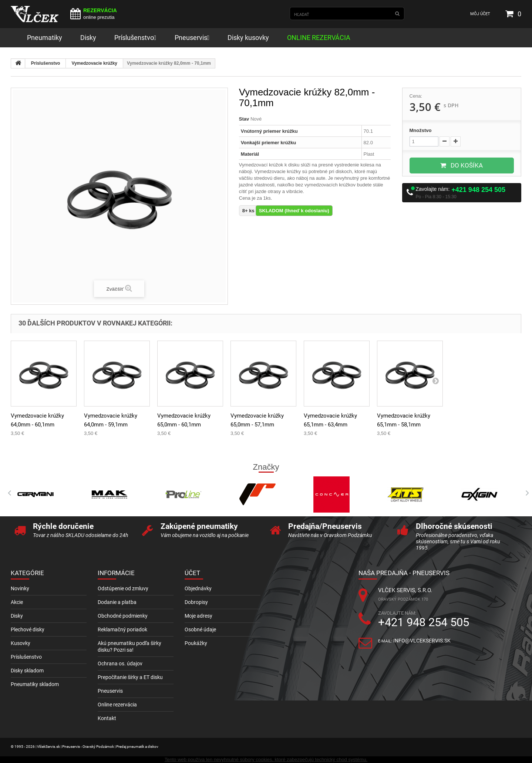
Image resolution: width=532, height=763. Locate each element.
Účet (192, 573)
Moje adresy (198, 616)
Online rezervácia (117, 705)
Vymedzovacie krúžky (94, 63)
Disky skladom (27, 671)
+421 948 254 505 (478, 190)
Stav (244, 119)
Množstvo (421, 130)
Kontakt (107, 718)
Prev (7, 493)
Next (525, 493)
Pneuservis (110, 691)
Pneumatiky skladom (35, 684)
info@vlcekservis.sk (422, 641)
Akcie (17, 602)
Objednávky (198, 588)
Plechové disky (28, 629)
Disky (17, 616)
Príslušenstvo (46, 63)
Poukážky (196, 643)
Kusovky (21, 643)
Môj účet (480, 14)
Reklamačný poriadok (122, 629)
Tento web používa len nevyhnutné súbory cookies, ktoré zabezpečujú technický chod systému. (266, 759)
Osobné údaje (200, 629)
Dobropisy (196, 602)
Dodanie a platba (117, 602)
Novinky (20, 588)
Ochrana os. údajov (120, 664)
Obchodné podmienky (123, 616)
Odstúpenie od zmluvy (123, 588)
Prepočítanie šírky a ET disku (130, 677)
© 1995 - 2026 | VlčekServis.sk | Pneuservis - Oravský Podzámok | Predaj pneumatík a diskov (85, 747)
